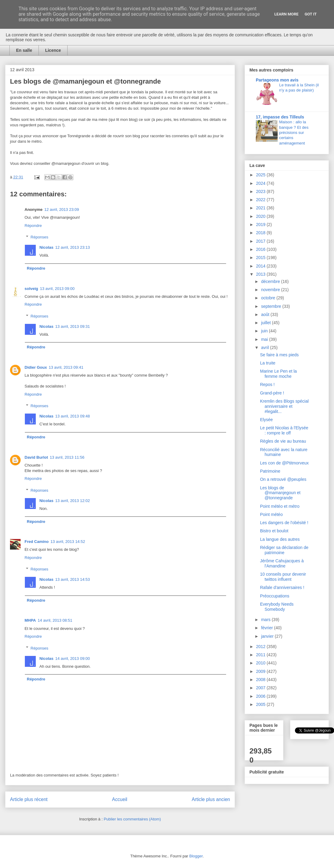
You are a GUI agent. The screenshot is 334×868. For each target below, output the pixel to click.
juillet (266, 323)
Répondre (33, 226)
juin (265, 331)
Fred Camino (37, 542)
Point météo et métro (280, 506)
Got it (311, 14)
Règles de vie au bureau (283, 441)
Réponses (40, 237)
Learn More (286, 14)
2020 (261, 216)
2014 (261, 266)
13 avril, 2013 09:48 (72, 416)
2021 (261, 208)
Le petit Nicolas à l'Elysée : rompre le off (284, 430)
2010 (261, 663)
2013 (261, 274)
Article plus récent (29, 799)
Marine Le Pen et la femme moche (278, 374)
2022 (261, 200)
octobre (269, 298)
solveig (31, 289)
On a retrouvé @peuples (283, 479)
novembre (271, 290)
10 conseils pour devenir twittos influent (283, 577)
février (267, 628)
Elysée (266, 420)
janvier (268, 636)
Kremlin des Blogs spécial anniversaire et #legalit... (284, 406)
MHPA (30, 620)
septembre (272, 306)
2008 (261, 680)
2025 (261, 175)
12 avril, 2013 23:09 (62, 210)
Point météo (271, 514)
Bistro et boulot (274, 531)
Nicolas (46, 247)
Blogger (196, 856)
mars (266, 620)
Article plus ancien (211, 799)
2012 (261, 647)
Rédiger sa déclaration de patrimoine (284, 550)
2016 (261, 249)
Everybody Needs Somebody (277, 607)
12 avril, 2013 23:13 (72, 247)
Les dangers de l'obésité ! (284, 523)
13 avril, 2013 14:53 (72, 579)
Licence (53, 50)
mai (265, 339)
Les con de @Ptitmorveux (284, 463)
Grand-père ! (272, 393)
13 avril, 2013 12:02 (72, 501)
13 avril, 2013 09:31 (72, 326)
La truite (268, 363)
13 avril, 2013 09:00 (57, 289)
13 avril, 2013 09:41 (66, 367)
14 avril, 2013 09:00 (72, 658)
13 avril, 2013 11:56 (67, 457)
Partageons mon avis (277, 80)
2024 (261, 183)
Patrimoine (270, 471)
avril (266, 348)
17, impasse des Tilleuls (280, 117)
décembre (271, 281)
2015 (261, 258)
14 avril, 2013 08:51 (55, 620)
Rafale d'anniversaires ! (282, 587)
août (266, 314)
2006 (261, 696)
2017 (261, 241)
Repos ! (267, 384)
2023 (261, 191)
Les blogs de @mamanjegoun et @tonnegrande (280, 493)
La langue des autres (280, 539)
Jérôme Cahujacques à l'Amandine (282, 563)
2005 (261, 704)
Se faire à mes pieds (279, 355)
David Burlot (36, 457)
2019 (261, 224)
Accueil (120, 799)
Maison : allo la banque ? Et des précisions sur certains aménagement (294, 132)
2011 (261, 655)
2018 (261, 233)
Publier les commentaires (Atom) (132, 819)
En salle (24, 50)
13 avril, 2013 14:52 (68, 542)
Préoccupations (275, 596)
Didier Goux (36, 367)
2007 (261, 688)
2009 (261, 671)
